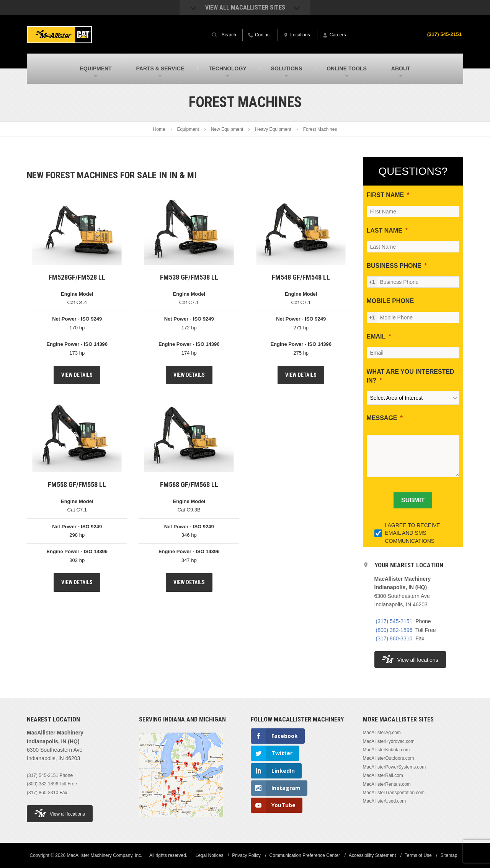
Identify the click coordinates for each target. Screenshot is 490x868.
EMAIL (376, 336)
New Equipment (227, 129)
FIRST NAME (385, 195)
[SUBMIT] (413, 500)
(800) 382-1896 (394, 630)
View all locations (410, 659)
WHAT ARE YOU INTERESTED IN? (411, 376)
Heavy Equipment (273, 129)
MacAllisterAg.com (382, 733)
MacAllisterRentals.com (387, 784)
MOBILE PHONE (390, 301)
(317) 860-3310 (394, 638)
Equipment (188, 129)
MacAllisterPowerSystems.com (394, 767)
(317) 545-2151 (443, 34)
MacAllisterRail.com (383, 775)
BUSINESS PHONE (394, 266)
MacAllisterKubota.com (386, 750)
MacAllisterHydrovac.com (389, 741)
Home (159, 129)
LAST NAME (385, 230)
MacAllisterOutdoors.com (389, 758)
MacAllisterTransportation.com (394, 793)
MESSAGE (382, 418)
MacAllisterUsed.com (385, 801)
